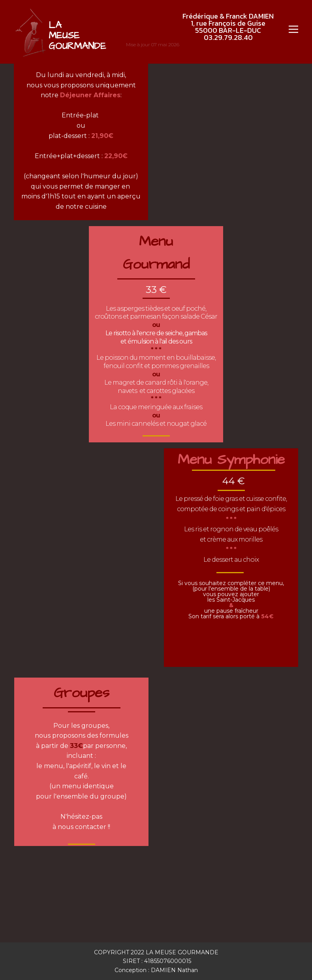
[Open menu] (293, 29)
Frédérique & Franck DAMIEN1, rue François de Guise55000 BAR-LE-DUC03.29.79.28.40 (228, 27)
